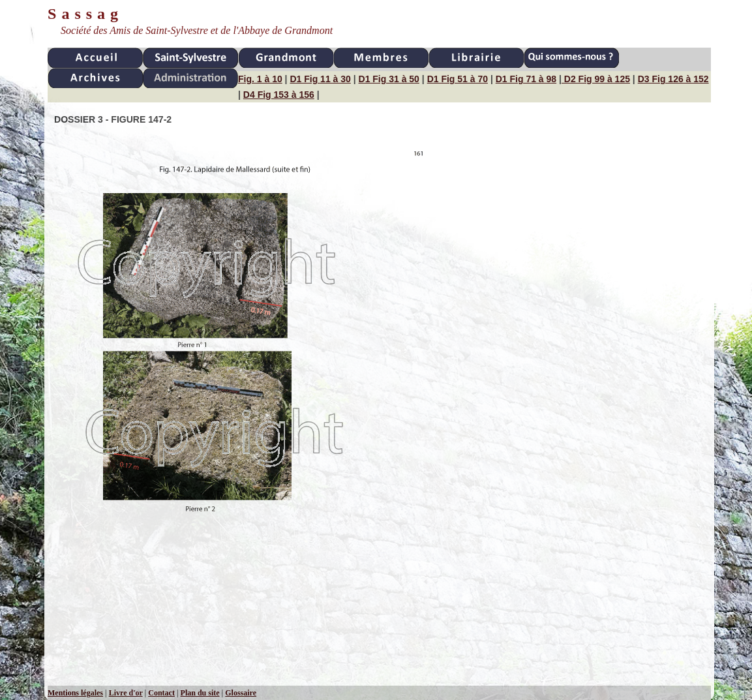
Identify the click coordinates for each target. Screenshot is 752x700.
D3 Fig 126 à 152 (673, 79)
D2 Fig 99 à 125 (596, 79)
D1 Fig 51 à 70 (458, 79)
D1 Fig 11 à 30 (320, 79)
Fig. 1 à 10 (260, 79)
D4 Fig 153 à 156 (279, 95)
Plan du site (200, 693)
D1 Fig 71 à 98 (526, 79)
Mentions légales (75, 693)
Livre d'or (126, 693)
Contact (161, 693)
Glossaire (241, 693)
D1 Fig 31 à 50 (389, 79)
